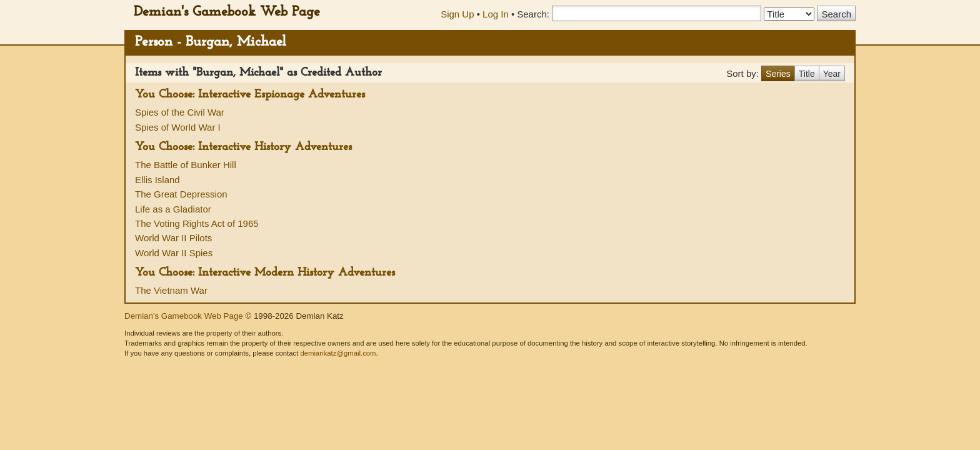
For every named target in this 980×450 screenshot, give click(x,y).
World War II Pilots (173, 238)
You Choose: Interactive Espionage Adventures (250, 95)
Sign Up (457, 14)
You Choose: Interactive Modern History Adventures (265, 273)
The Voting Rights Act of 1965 (197, 223)
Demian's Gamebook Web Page (227, 12)
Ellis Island (157, 180)
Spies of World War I (178, 127)
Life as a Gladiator (173, 209)
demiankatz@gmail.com (338, 353)
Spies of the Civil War (180, 112)
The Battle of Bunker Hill (186, 165)
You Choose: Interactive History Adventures (243, 147)
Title (807, 74)
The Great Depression (181, 194)
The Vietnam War (171, 290)
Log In (496, 14)
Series (778, 74)
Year (832, 74)
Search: (533, 14)
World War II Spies (174, 253)
